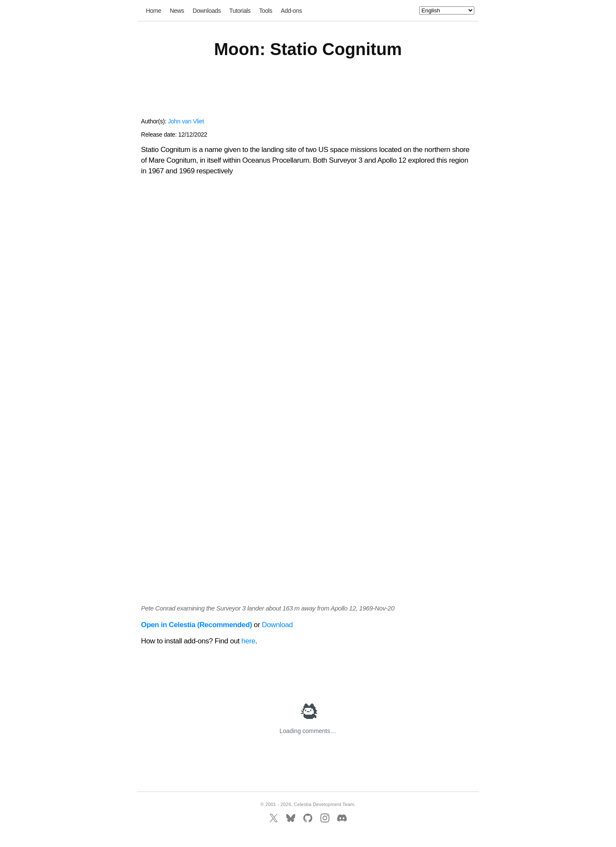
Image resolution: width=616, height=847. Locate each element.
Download (277, 625)
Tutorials (240, 11)
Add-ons (292, 11)
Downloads (207, 11)
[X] (274, 818)
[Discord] (342, 818)
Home (154, 11)
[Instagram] (325, 818)
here (249, 641)
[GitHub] (308, 818)
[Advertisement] (308, 93)
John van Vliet (186, 121)
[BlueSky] (291, 818)
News (177, 11)
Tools (266, 11)
